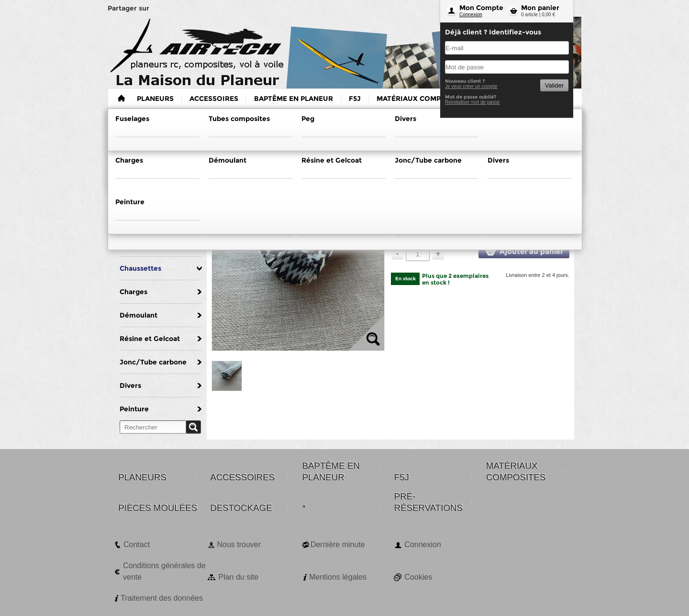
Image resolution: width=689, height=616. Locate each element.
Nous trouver (239, 544)
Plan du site (238, 577)
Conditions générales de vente (164, 571)
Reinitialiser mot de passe (472, 102)
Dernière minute (338, 544)
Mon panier (540, 8)
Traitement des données (162, 598)
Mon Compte (481, 8)
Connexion (471, 15)
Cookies (418, 577)
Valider (554, 85)
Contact (137, 544)
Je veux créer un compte (471, 86)
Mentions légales (338, 577)
